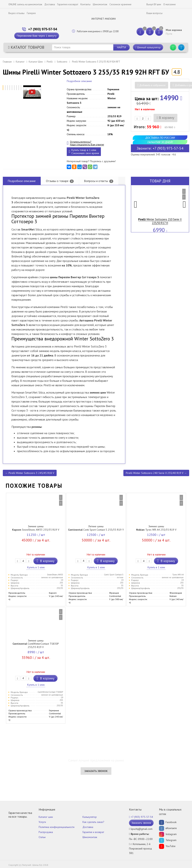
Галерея (31, 13)
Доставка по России (160, 138)
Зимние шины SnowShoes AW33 (36, 528)
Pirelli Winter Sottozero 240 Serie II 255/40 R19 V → (156, 473)
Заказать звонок (96, 771)
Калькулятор (90, 817)
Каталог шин (46, 817)
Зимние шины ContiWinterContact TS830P (36, 644)
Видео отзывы (16, 13)
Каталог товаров (26, 47)
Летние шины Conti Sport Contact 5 (96, 528)
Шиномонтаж (100, 4)
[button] (136, 207)
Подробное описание (79, 81)
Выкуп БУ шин (154, 4)
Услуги (42, 822)
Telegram (168, 840)
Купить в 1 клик (36, 567)
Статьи (42, 837)
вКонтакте (168, 828)
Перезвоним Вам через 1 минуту (37, 36)
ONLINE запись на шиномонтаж (25, 4)
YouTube (167, 846)
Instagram (168, 834)
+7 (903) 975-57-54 (43, 29)
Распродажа (46, 832)
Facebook (168, 822)
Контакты (85, 4)
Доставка (50, 4)
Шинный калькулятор (148, 47)
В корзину (166, 118)
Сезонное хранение (120, 4)
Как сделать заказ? (93, 822)
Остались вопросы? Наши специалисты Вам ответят (87, 143)
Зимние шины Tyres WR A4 (156, 528)
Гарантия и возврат (68, 4)
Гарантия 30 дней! (160, 142)
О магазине (169, 4)
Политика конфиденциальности (57, 827)
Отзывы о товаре (60, 181)
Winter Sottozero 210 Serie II (160, 221)
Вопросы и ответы (99, 181)
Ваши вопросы (154, 13)
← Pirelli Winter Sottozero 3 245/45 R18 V (30, 473)
